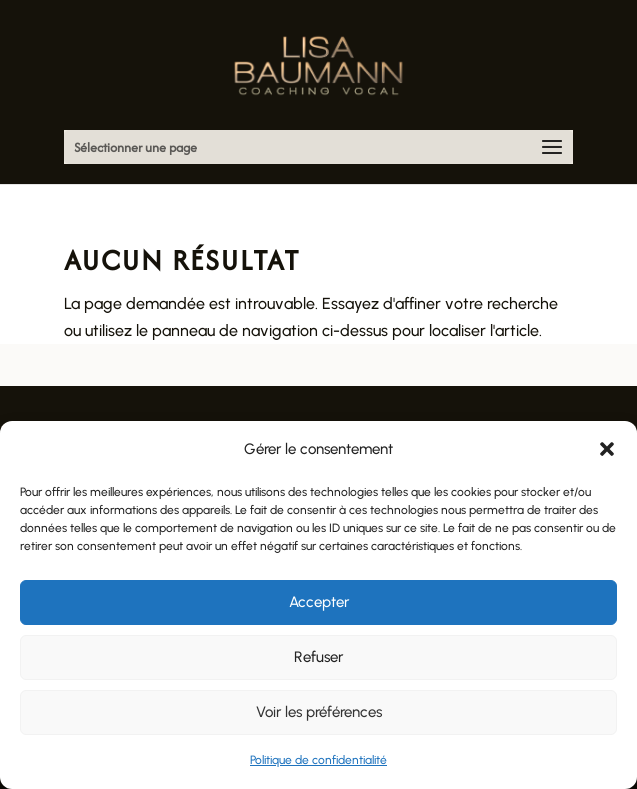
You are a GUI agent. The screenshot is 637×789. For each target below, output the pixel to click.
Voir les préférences (319, 712)
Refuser (318, 657)
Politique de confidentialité (318, 760)
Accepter (319, 602)
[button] (607, 449)
